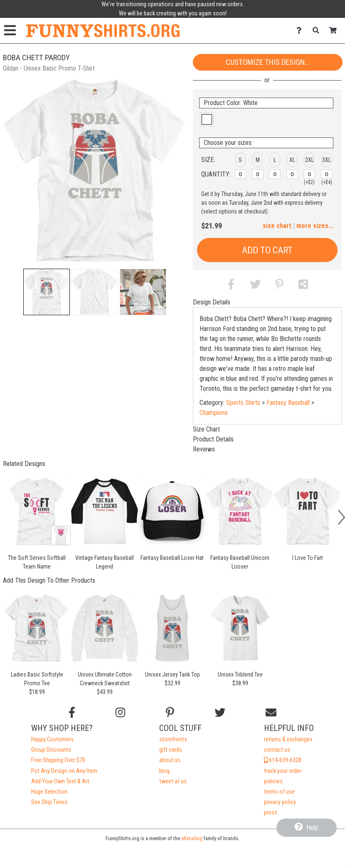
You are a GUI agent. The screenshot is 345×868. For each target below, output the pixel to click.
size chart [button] (277, 226)
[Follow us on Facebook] (72, 713)
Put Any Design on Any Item (64, 771)
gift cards (171, 750)
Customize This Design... (268, 62)
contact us (277, 750)
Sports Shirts (243, 403)
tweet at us (173, 781)
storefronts (173, 739)
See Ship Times (49, 802)
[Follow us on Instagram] (120, 713)
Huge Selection (49, 792)
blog (164, 771)
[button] (47, 292)
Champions (214, 413)
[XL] (292, 174)
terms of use (279, 792)
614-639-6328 (283, 760)
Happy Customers (52, 739)
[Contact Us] (301, 31)
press (271, 813)
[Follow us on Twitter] (220, 713)
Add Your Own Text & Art (60, 781)
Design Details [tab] (212, 302)
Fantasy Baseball (288, 403)
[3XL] (327, 174)
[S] (241, 174)
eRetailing (192, 838)
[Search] (318, 31)
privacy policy (280, 802)
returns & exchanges (288, 739)
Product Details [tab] (213, 439)
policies (273, 781)
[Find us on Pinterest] (170, 713)
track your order (283, 771)
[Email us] (271, 713)
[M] (258, 174)
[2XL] (309, 174)
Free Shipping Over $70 (58, 760)
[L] (275, 174)
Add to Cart (267, 250)
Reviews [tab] (204, 449)
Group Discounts (51, 750)
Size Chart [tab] (206, 429)
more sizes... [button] (315, 226)
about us (170, 760)
